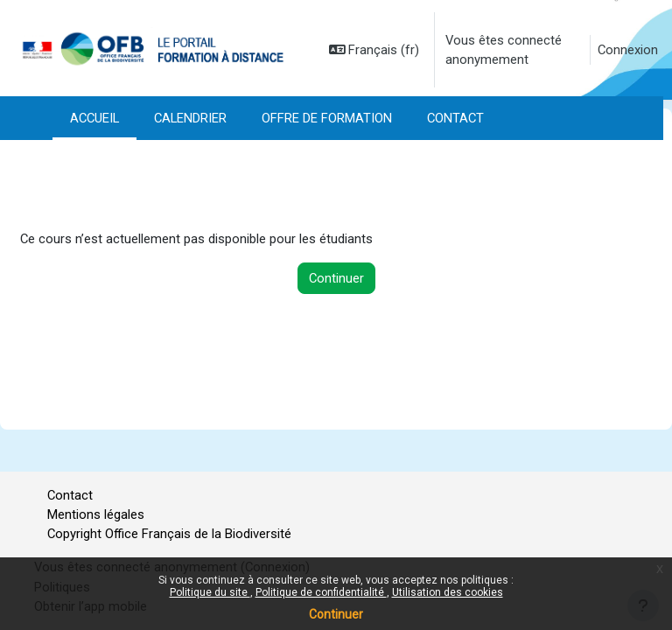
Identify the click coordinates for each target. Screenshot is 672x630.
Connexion (628, 50)
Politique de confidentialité (321, 592)
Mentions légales (96, 514)
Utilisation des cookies (448, 592)
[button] (374, 50)
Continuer (336, 614)
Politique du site (210, 592)
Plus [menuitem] (85, 118)
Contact (70, 495)
